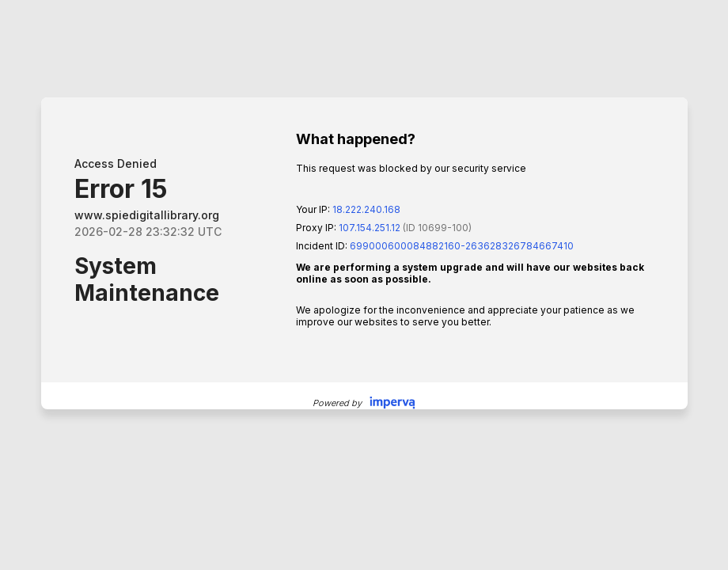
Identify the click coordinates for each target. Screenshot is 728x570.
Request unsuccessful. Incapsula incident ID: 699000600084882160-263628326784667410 (364, 285)
